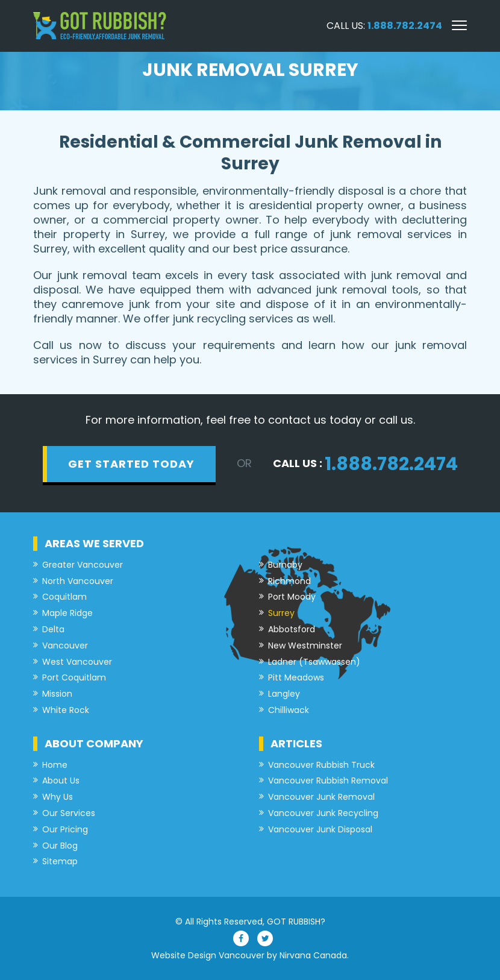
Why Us (58, 797)
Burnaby (285, 565)
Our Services (69, 813)
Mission (57, 694)
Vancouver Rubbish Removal (328, 781)
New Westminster (305, 646)
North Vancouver (78, 581)
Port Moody (292, 597)
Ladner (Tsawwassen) (314, 662)
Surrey (281, 613)
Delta (53, 630)
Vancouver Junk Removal (321, 797)
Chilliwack (289, 710)
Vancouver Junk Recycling (323, 813)
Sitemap (60, 862)
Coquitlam (64, 597)
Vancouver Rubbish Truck (321, 765)
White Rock (66, 710)
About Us (61, 781)
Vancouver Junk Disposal (320, 830)
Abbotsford (292, 630)
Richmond (289, 581)
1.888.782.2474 (405, 26)
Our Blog (60, 846)
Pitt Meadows (296, 678)
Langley (284, 694)
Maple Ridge (67, 613)
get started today (131, 464)
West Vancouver (77, 662)
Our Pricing (65, 830)
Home (55, 765)
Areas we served (94, 543)
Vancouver (65, 646)
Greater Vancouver (83, 565)
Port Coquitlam (74, 678)
